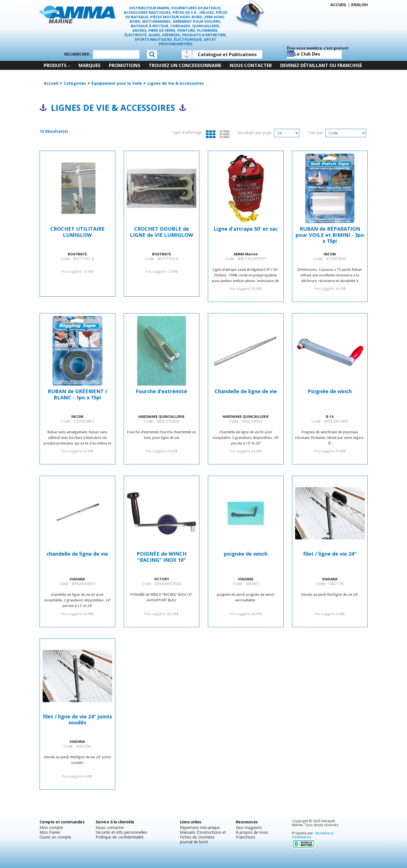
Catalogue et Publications (227, 54)
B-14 (330, 416)
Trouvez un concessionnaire (185, 65)
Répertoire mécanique (200, 827)
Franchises (246, 837)
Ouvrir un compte (55, 837)
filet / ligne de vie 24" (330, 554)
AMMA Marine (246, 254)
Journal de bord (194, 842)
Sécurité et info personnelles (121, 832)
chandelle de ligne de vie (77, 554)
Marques (89, 65)
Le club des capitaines (304, 54)
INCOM (330, 254)
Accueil (339, 5)
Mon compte (51, 827)
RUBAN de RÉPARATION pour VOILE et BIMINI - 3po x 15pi (330, 235)
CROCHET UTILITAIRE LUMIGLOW (77, 232)
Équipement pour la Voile (117, 83)
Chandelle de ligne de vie (246, 391)
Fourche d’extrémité (161, 391)
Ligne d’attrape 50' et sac (246, 229)
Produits (57, 65)
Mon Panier (50, 832)
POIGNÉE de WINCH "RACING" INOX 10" (162, 557)
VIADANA (77, 579)
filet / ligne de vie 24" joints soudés (77, 720)
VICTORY (162, 579)
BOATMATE (77, 254)
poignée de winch (246, 554)
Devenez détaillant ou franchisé (321, 65)
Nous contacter (251, 65)
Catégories (75, 83)
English (359, 5)
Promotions (125, 65)
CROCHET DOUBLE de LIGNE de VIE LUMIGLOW (161, 232)
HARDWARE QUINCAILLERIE (161, 416)
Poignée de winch (330, 391)
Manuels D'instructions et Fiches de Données (203, 835)
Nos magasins (249, 827)
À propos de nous (252, 832)
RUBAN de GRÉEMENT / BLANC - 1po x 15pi (77, 395)
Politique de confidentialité (120, 837)
